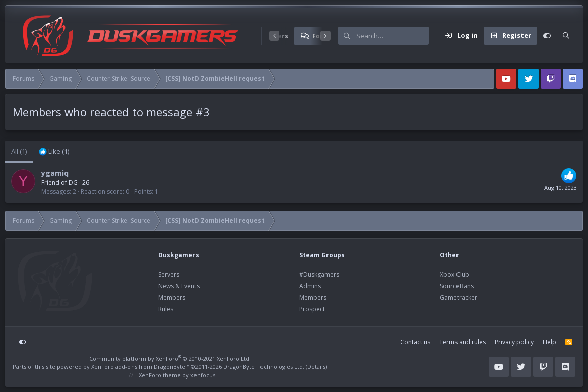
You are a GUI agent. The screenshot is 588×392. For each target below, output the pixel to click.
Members (172, 298)
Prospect (312, 309)
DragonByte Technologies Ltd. (264, 367)
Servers (169, 274)
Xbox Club (454, 274)
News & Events (179, 286)
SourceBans (457, 286)
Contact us (415, 342)
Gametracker (459, 298)
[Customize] (547, 36)
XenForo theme (160, 375)
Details (316, 367)
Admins (310, 286)
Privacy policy (514, 342)
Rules (166, 309)
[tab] (54, 152)
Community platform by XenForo (170, 358)
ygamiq (55, 173)
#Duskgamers (319, 274)
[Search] (393, 36)
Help (549, 342)
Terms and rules (463, 342)
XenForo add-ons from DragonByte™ (140, 367)
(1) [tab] (19, 151)
